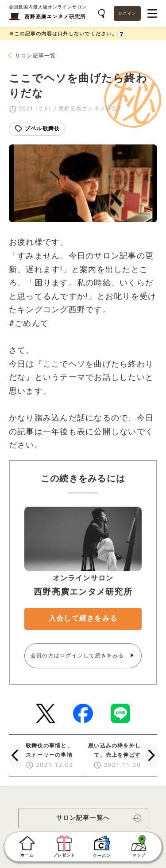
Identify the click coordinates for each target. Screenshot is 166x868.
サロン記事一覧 (36, 56)
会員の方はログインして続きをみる (78, 656)
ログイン (127, 13)
